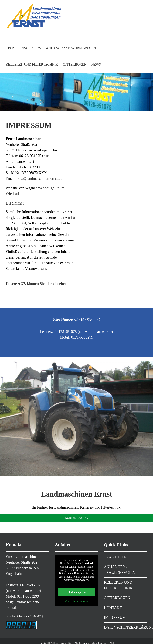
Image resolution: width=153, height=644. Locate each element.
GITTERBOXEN (117, 598)
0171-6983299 (28, 596)
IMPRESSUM (115, 618)
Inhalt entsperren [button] (76, 592)
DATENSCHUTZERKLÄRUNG (126, 627)
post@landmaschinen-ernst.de (39, 178)
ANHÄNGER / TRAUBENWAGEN (120, 570)
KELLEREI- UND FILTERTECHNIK (118, 585)
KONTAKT (113, 608)
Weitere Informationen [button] (77, 601)
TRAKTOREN (115, 557)
